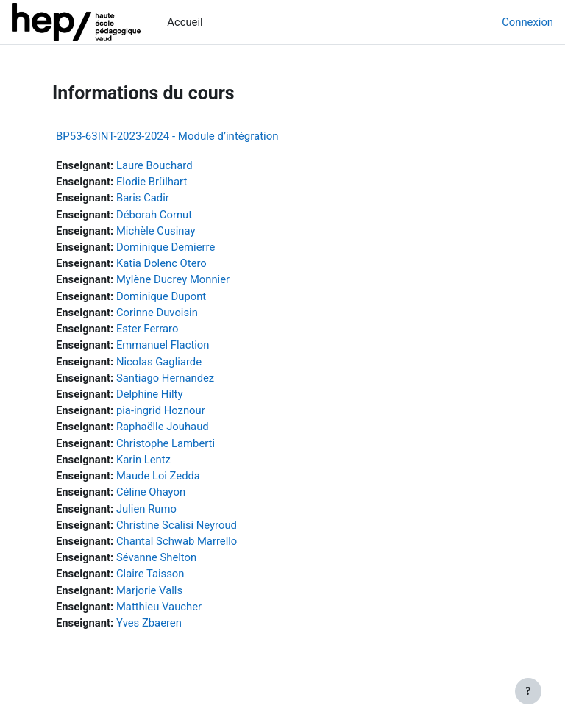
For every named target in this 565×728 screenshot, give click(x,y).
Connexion (527, 22)
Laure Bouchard (154, 165)
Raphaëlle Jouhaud (163, 427)
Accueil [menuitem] (185, 22)
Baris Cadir (143, 198)
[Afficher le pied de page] (528, 691)
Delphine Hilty (150, 394)
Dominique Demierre (166, 247)
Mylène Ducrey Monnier (173, 279)
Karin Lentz (143, 460)
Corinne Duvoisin (157, 313)
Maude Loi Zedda (158, 476)
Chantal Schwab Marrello (177, 541)
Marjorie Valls (149, 590)
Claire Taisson (150, 574)
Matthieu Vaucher (159, 607)
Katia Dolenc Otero (161, 263)
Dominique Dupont (161, 296)
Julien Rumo (146, 509)
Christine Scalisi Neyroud (177, 525)
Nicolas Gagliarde (159, 362)
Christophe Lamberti (166, 443)
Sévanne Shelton (156, 557)
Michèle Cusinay (156, 231)
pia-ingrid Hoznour (161, 410)
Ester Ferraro (147, 329)
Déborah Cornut (154, 215)
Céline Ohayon (151, 492)
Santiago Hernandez (165, 378)
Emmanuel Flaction (163, 345)
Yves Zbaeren (149, 623)
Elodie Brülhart (152, 182)
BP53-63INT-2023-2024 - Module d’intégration (167, 136)
